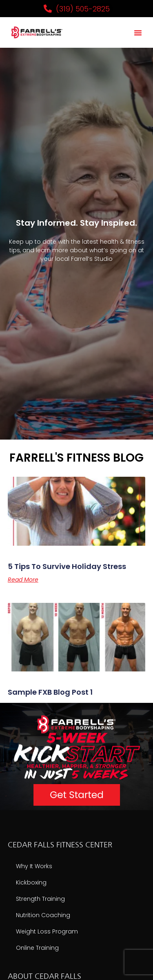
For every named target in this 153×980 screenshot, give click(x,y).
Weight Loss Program (47, 931)
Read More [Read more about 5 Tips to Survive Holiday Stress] (23, 580)
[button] (138, 33)
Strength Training (40, 899)
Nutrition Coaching (43, 915)
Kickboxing (31, 882)
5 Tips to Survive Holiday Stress (67, 566)
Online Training (37, 948)
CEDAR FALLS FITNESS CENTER (60, 845)
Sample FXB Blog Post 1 (50, 692)
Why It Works (34, 866)
